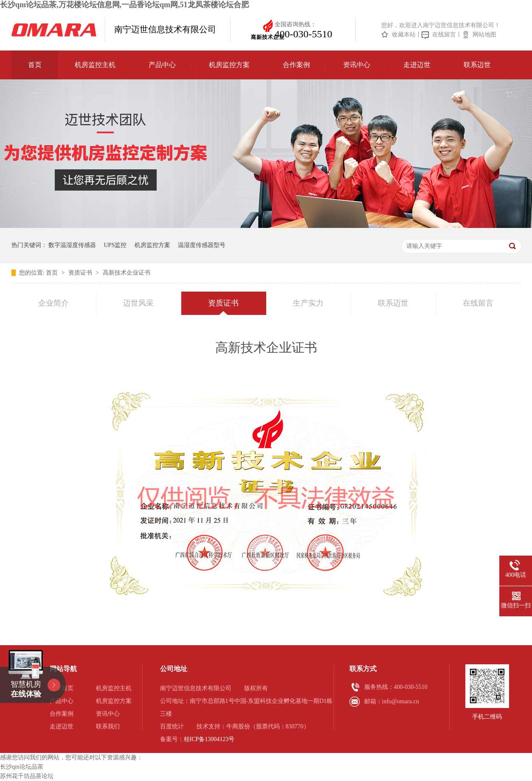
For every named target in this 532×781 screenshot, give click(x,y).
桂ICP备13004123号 (209, 739)
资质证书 (81, 273)
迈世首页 (62, 688)
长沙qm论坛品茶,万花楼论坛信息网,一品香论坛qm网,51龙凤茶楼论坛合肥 (124, 5)
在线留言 (444, 35)
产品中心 (162, 65)
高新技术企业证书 (127, 273)
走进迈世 (417, 65)
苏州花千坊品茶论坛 (27, 776)
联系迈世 (477, 65)
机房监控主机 (95, 65)
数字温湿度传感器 (72, 245)
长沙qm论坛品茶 (22, 767)
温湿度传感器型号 (202, 245)
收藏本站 (404, 35)
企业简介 (53, 303)
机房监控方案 (229, 65)
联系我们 (108, 726)
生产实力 (308, 303)
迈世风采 (138, 303)
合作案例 (296, 65)
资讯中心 (357, 65)
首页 (35, 65)
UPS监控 (115, 245)
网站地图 (484, 35)
